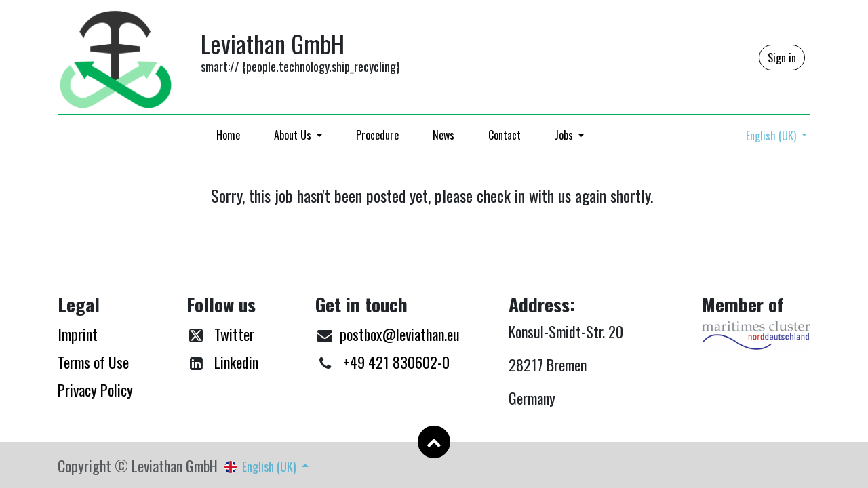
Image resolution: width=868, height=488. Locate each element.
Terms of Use (93, 362)
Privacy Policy (95, 390)
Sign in (782, 58)
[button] (434, 442)
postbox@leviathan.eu (400, 334)
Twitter (234, 334)
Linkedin (236, 362)
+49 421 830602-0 (396, 362)
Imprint (78, 334)
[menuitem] (228, 135)
